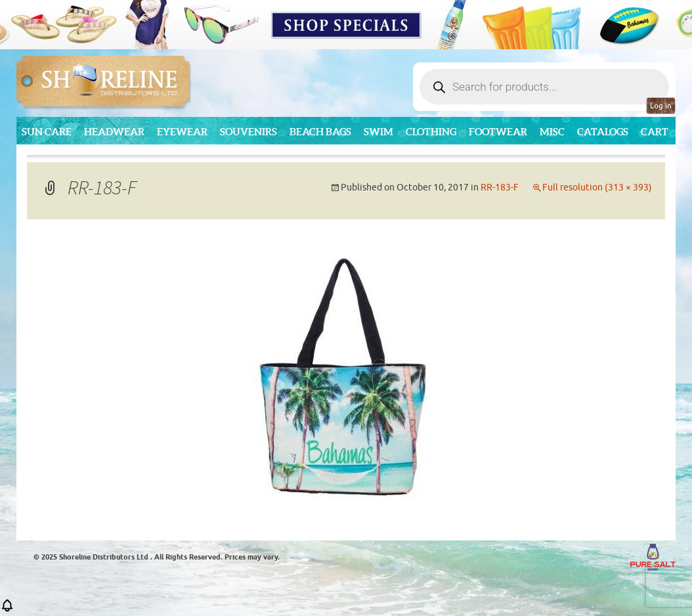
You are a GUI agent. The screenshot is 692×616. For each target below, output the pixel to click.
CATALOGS (603, 132)
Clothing (431, 132)
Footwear (498, 132)
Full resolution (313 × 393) (597, 187)
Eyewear (182, 132)
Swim (378, 132)
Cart (655, 132)
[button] (7, 610)
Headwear (114, 132)
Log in (661, 106)
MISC (552, 132)
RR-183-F (500, 187)
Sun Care (47, 132)
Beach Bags (320, 132)
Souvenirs (249, 132)
